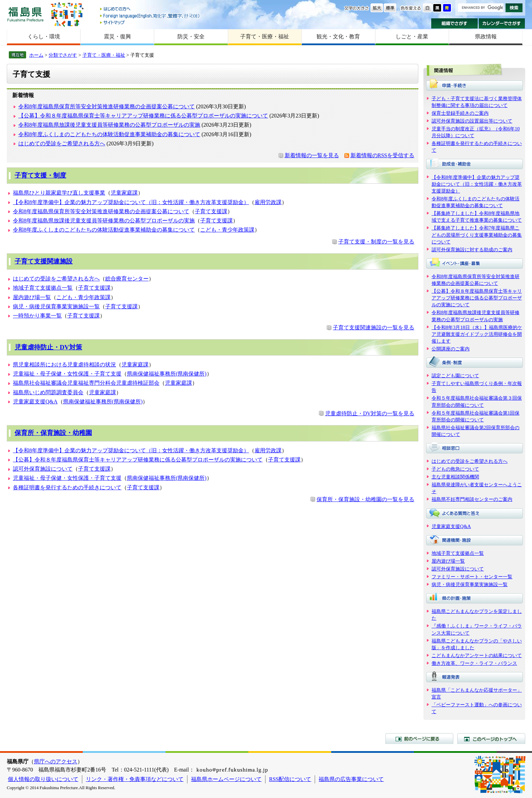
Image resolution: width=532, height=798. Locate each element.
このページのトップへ (491, 739)
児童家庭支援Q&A (35, 402)
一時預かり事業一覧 (37, 316)
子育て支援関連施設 (44, 261)
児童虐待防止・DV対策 (48, 347)
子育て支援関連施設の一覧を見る (374, 328)
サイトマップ (150, 22)
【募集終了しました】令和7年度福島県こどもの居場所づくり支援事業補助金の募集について (477, 235)
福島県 (25, 14)
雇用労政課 (268, 202)
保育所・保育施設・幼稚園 (53, 433)
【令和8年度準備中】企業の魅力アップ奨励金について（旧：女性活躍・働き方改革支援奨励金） (131, 202)
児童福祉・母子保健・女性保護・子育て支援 (67, 374)
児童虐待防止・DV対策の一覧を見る (370, 413)
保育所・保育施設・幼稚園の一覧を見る (365, 499)
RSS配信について (290, 779)
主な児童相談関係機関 (455, 477)
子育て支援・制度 (40, 175)
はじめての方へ (150, 9)
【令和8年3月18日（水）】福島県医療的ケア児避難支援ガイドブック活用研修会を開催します (477, 334)
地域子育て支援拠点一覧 (43, 288)
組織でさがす (454, 23)
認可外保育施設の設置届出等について (472, 121)
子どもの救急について (455, 469)
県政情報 (486, 37)
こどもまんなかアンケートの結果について (477, 655)
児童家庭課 (124, 193)
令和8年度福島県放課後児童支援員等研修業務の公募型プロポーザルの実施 (109, 125)
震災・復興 (117, 37)
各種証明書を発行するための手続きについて (67, 487)
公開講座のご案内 (451, 349)
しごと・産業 (412, 37)
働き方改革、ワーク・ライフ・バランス (474, 663)
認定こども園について (455, 376)
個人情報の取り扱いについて (43, 779)
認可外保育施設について (43, 469)
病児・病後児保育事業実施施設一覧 (56, 306)
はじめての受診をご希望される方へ (62, 143)
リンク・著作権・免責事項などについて (135, 779)
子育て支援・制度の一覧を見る (376, 242)
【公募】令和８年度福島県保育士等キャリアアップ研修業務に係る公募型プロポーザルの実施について (143, 116)
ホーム (36, 55)
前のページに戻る (419, 739)
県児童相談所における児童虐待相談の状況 (64, 365)
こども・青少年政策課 (227, 230)
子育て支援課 (211, 211)
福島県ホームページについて (226, 779)
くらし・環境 (44, 37)
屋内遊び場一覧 (32, 297)
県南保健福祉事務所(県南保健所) (167, 374)
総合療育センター (127, 279)
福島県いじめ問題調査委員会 (48, 392)
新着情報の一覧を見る (312, 155)
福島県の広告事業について (351, 779)
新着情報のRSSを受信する (382, 155)
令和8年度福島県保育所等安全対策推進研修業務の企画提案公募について (107, 106)
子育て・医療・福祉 (265, 37)
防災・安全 (191, 37)
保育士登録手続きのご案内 (460, 113)
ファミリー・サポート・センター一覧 (472, 577)
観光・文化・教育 (338, 37)
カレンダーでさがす (502, 23)
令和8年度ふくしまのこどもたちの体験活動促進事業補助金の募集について (109, 134)
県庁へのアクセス (56, 761)
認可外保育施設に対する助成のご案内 (472, 250)
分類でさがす (63, 55)
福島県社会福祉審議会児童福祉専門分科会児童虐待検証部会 (86, 383)
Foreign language (150, 16)
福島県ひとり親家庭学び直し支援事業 (59, 193)
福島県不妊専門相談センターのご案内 (472, 499)
